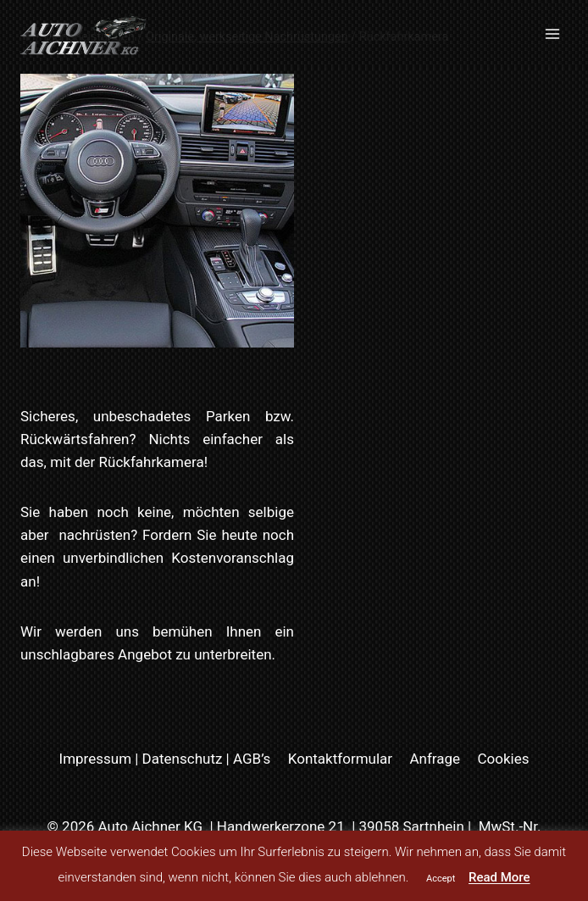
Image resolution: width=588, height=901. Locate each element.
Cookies (503, 759)
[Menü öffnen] (552, 33)
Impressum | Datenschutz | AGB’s (165, 759)
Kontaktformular (340, 759)
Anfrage (435, 759)
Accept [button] (441, 879)
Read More (499, 877)
